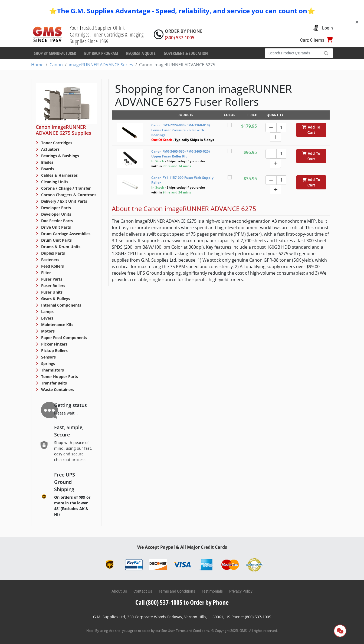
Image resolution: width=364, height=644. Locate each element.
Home (37, 65)
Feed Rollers (52, 266)
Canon (56, 65)
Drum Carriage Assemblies (65, 234)
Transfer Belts (53, 383)
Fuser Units (51, 292)
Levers (47, 318)
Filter (45, 273)
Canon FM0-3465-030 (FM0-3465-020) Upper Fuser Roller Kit (181, 154)
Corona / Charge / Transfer (65, 188)
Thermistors (52, 370)
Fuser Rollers (53, 286)
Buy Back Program (101, 53)
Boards (47, 169)
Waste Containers (57, 390)
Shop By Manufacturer (55, 53)
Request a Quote (141, 53)
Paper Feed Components (64, 338)
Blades (47, 162)
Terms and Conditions (177, 591)
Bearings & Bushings (60, 156)
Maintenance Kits (57, 325)
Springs (47, 364)
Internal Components (61, 305)
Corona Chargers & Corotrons (68, 195)
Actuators (50, 149)
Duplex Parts (53, 253)
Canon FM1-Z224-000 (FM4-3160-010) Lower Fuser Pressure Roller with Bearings (181, 130)
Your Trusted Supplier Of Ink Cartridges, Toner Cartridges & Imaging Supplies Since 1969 (107, 34)
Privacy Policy (241, 591)
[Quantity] (281, 128)
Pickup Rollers (54, 351)
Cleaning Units (54, 182)
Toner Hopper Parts (59, 377)
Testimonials (212, 591)
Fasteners (50, 260)
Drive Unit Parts (55, 227)
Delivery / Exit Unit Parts (64, 201)
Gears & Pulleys (55, 299)
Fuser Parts (51, 279)
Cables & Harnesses (59, 175)
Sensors (48, 357)
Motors (47, 331)
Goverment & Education (186, 53)
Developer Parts (55, 208)
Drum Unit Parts (56, 240)
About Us (119, 591)
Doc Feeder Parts (56, 221)
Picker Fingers (54, 344)
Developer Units (56, 214)
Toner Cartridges (56, 143)
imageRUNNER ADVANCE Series (101, 65)
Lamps (47, 312)
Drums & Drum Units (60, 247)
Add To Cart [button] (311, 130)
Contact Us (143, 591)
